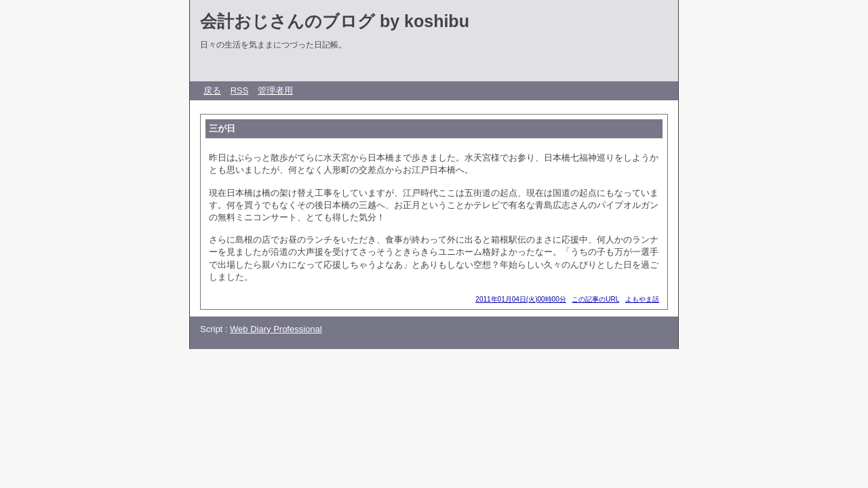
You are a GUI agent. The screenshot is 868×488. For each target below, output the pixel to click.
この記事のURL (595, 299)
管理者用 (275, 90)
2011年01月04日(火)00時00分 (520, 299)
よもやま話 (642, 299)
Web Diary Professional (276, 329)
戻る (212, 90)
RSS (240, 90)
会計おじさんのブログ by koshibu (335, 21)
